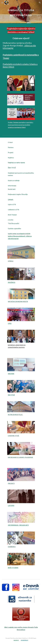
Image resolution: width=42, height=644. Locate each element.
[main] (21, 12)
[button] (2, 3)
